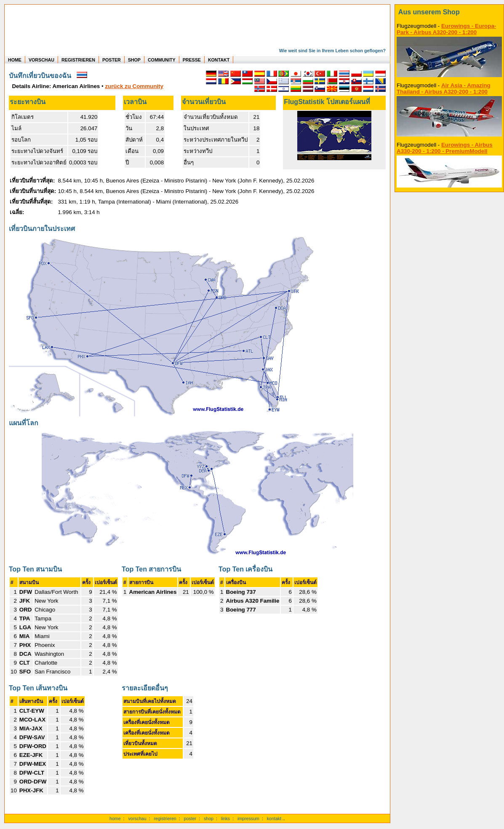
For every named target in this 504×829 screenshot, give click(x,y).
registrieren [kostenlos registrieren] (165, 818)
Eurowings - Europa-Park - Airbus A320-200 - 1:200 (446, 29)
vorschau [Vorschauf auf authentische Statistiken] (137, 818)
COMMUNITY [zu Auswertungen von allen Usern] (162, 60)
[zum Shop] (449, 12)
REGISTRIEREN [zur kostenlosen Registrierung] (78, 60)
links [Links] (225, 818)
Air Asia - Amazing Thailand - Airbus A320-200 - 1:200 (444, 89)
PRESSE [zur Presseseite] (192, 60)
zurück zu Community (134, 86)
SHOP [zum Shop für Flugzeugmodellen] (134, 60)
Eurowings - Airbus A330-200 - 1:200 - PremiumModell (445, 148)
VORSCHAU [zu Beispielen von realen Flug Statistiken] (41, 60)
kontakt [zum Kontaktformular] (274, 818)
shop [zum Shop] (209, 818)
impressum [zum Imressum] (248, 818)
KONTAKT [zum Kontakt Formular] (219, 60)
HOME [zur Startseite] (15, 60)
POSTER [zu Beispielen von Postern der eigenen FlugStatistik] (112, 60)
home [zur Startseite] (115, 818)
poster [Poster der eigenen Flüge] (190, 818)
